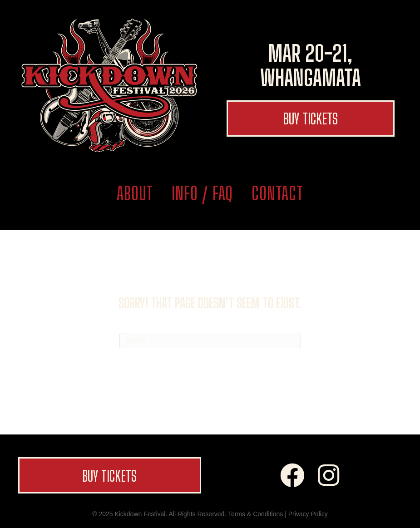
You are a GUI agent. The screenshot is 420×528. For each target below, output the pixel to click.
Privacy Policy (308, 514)
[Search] (210, 340)
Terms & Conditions (255, 514)
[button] (311, 118)
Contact (277, 193)
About (135, 193)
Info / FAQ (202, 193)
